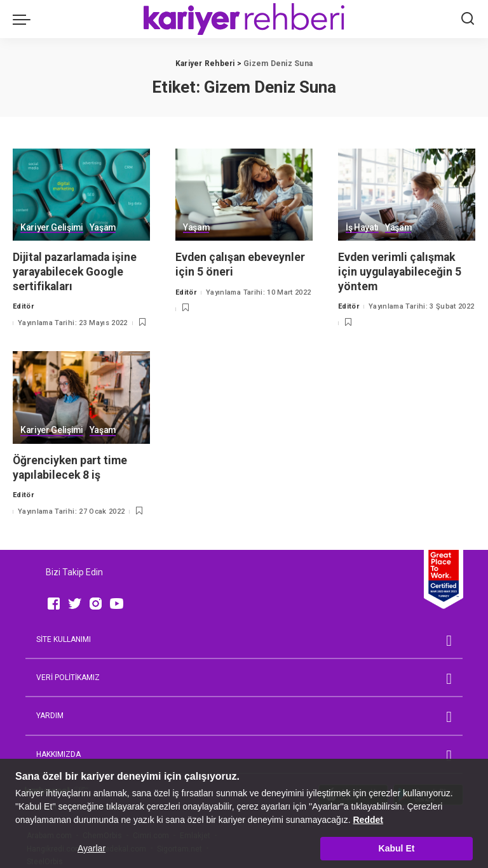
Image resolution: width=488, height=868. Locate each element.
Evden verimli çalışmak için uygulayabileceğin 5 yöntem (401, 271)
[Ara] (468, 19)
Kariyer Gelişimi (52, 228)
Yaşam (104, 228)
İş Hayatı (362, 228)
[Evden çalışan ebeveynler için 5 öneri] (244, 195)
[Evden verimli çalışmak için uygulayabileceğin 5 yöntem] (407, 195)
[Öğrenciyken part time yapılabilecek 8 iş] (81, 397)
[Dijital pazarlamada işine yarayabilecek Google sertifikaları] (81, 195)
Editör (23, 306)
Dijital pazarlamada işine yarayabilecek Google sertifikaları (78, 271)
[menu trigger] (25, 19)
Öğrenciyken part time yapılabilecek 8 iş (71, 467)
